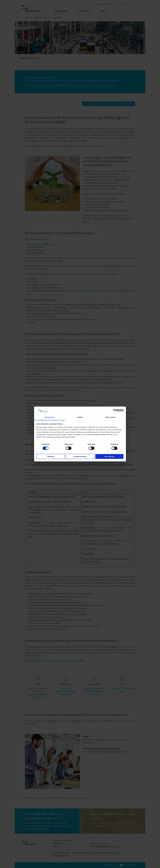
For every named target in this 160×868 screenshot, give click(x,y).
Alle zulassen (109, 456)
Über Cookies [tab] (111, 417)
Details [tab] (80, 417)
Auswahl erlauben (80, 456)
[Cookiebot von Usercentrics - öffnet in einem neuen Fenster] (115, 410)
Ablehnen (51, 456)
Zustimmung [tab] (49, 417)
